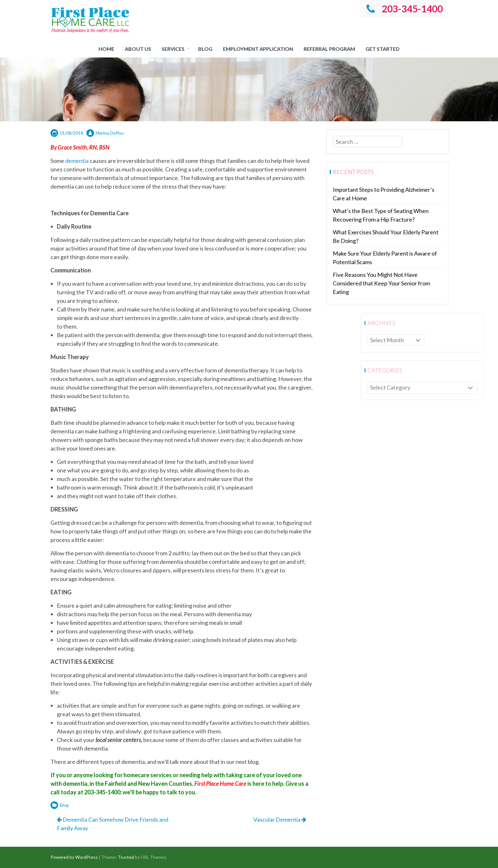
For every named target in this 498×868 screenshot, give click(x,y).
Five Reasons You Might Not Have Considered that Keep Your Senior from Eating (386, 283)
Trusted (126, 857)
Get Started (383, 49)
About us (138, 49)
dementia (77, 161)
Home (106, 49)
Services (173, 49)
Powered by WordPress (74, 857)
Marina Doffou (110, 133)
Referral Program (329, 49)
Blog (205, 49)
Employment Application (258, 49)
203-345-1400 (404, 9)
